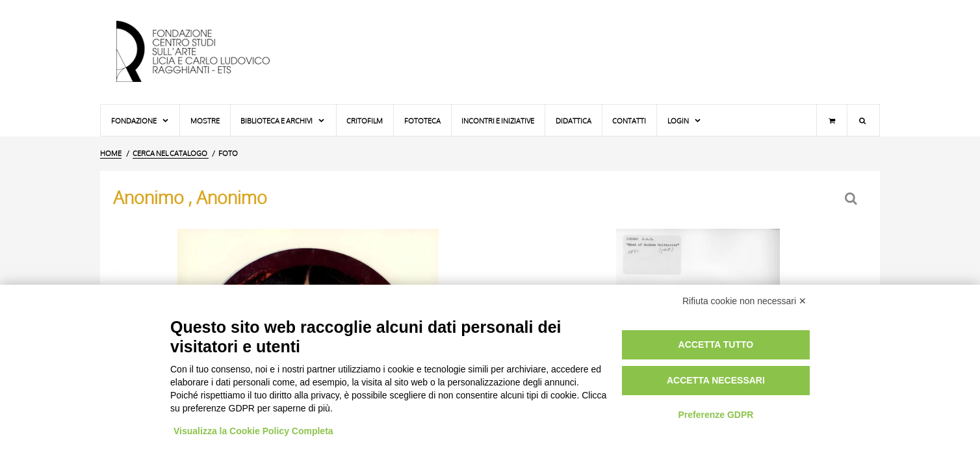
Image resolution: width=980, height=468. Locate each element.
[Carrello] (832, 120)
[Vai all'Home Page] (204, 52)
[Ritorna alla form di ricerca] (852, 199)
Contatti (629, 121)
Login (685, 121)
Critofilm (365, 121)
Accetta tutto (716, 344)
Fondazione (140, 121)
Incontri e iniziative (498, 121)
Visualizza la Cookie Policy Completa (253, 431)
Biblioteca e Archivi (283, 121)
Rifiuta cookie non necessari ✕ (744, 301)
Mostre (205, 121)
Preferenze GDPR (716, 415)
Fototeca (422, 121)
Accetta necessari (716, 380)
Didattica (574, 121)
